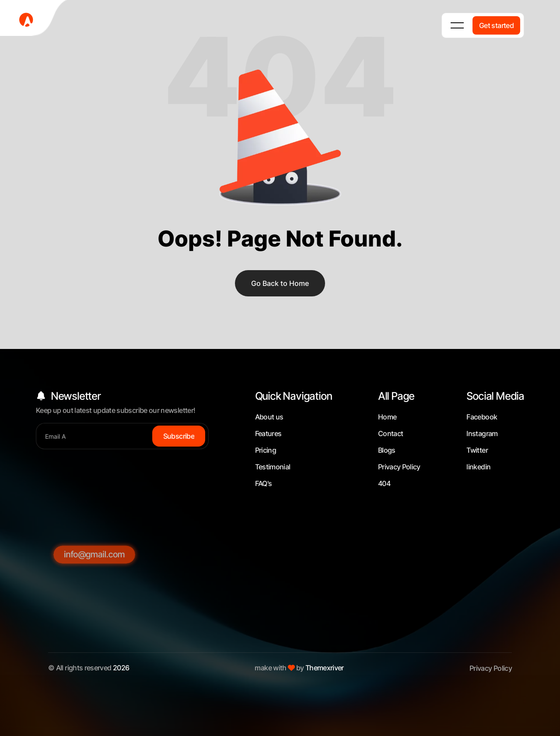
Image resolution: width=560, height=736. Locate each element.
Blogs (387, 450)
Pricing (266, 450)
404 (384, 483)
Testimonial (273, 467)
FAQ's (264, 483)
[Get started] (496, 25)
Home (387, 417)
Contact (391, 433)
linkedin (478, 467)
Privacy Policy (399, 467)
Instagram (482, 433)
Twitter (477, 450)
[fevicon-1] (35, 19)
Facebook (482, 417)
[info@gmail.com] (94, 642)
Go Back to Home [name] (280, 283)
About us (269, 417)
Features (268, 433)
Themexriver (325, 668)
